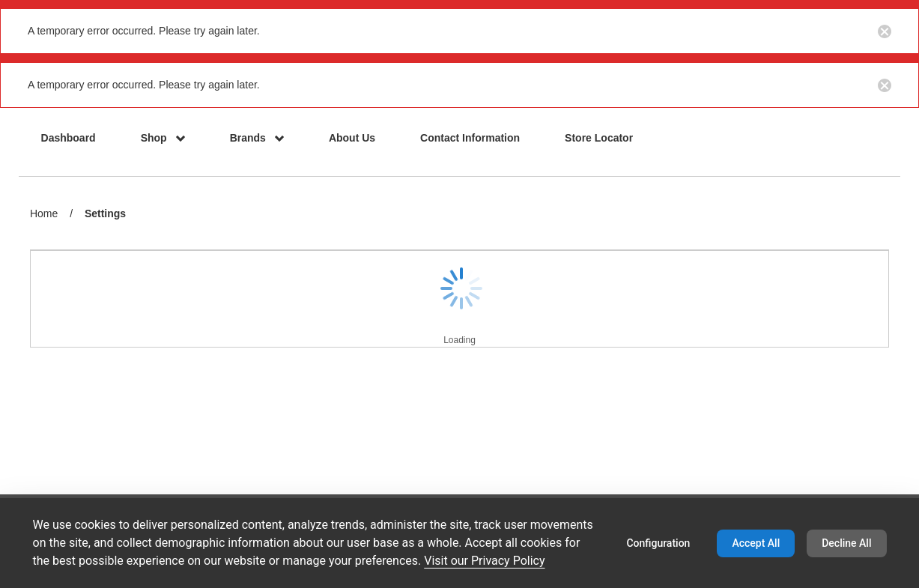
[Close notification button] (885, 31)
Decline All (846, 543)
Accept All (756, 543)
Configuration (658, 543)
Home (44, 213)
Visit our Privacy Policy (484, 561)
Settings (105, 215)
